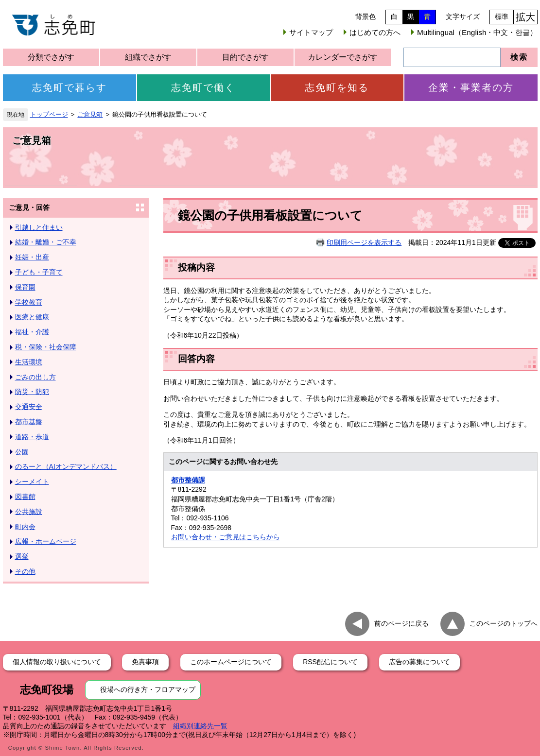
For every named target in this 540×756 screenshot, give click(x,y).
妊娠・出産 (32, 257)
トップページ (49, 115)
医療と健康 (32, 317)
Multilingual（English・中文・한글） (477, 32)
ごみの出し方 (35, 377)
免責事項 (145, 662)
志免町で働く (203, 87)
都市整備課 (188, 480)
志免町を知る (337, 87)
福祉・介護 (32, 332)
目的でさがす (245, 57)
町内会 (25, 527)
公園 (22, 452)
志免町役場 (47, 690)
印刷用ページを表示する (364, 242)
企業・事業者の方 (471, 87)
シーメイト (32, 481)
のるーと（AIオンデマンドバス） (66, 466)
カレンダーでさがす (343, 57)
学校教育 (29, 302)
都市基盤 (29, 422)
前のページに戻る (401, 623)
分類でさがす (51, 57)
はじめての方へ (375, 32)
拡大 (525, 17)
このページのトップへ (504, 623)
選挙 (22, 556)
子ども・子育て (39, 272)
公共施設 (29, 512)
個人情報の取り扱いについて (57, 662)
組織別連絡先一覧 (200, 726)
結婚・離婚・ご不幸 (46, 242)
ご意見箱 (90, 115)
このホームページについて (231, 662)
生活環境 (29, 362)
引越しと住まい (39, 227)
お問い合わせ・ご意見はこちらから (226, 537)
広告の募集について (419, 662)
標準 (502, 17)
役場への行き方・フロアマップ (148, 689)
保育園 (25, 287)
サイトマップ (311, 32)
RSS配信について (330, 662)
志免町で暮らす (70, 87)
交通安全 (29, 407)
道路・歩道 (32, 437)
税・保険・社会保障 (46, 347)
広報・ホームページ (46, 541)
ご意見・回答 (29, 207)
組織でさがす (148, 57)
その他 (25, 571)
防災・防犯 (32, 392)
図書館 (25, 497)
